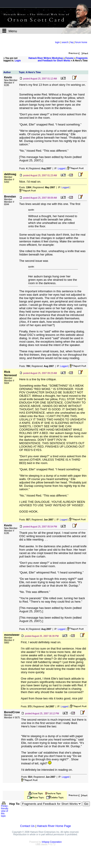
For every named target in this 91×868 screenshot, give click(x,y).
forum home (81, 42)
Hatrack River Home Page (54, 826)
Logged (61, 168)
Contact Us (27, 826)
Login (18, 61)
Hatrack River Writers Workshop (46, 58)
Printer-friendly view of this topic (5, 810)
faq (72, 42)
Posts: (23, 168)
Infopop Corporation (52, 842)
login (57, 42)
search (65, 42)
